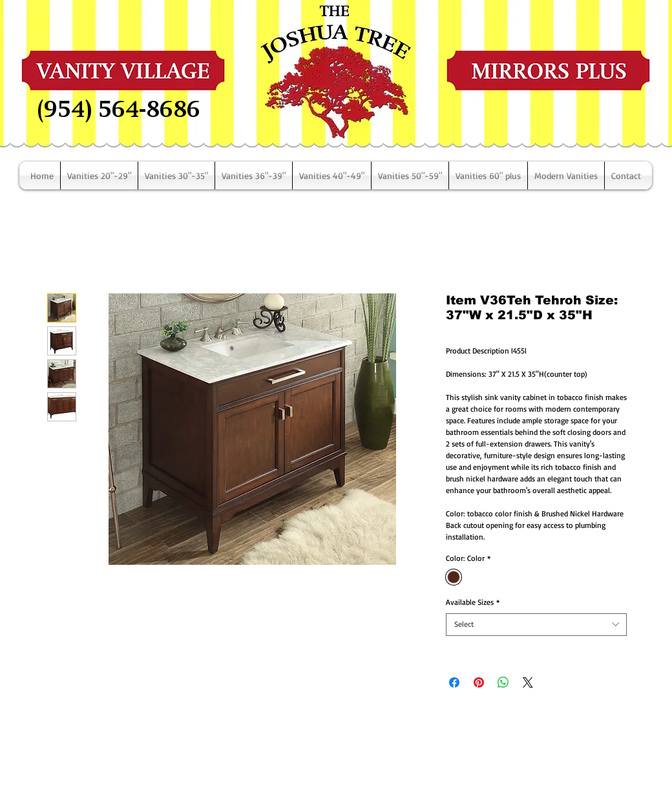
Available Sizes (473, 602)
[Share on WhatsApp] (503, 682)
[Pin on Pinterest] (479, 682)
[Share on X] (528, 682)
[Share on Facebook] (454, 682)
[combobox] (536, 625)
